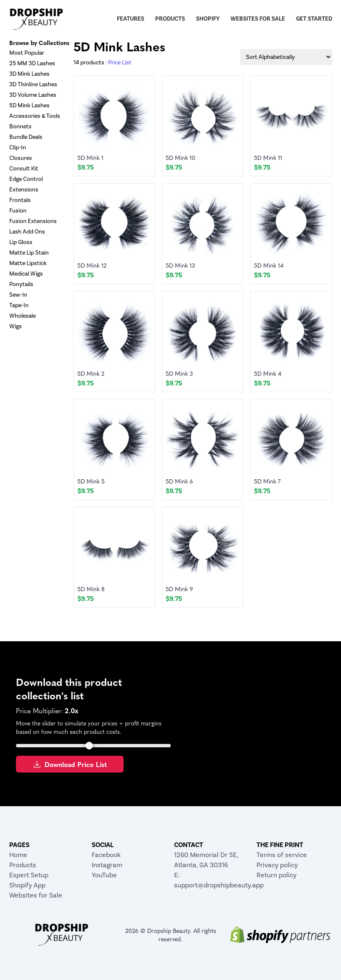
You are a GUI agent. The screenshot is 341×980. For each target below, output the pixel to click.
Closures (21, 158)
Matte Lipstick (28, 263)
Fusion (18, 211)
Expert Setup (29, 875)
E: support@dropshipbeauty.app (212, 880)
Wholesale (22, 316)
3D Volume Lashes (33, 95)
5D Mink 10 (181, 157)
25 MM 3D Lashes (32, 63)
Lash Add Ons (27, 232)
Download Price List (70, 764)
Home (18, 855)
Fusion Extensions (33, 221)
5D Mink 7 (267, 481)
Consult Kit (24, 169)
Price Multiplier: (40, 710)
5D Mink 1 (90, 157)
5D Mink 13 (180, 265)
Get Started (314, 19)
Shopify (208, 19)
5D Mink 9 (179, 589)
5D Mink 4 (268, 373)
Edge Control (26, 179)
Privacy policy (277, 865)
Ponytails (21, 284)
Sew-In (18, 295)
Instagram (107, 865)
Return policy (276, 875)
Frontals (20, 200)
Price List (120, 62)
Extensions (24, 190)
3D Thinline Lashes (33, 84)
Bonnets (20, 126)
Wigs (16, 326)
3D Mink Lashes (29, 74)
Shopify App (27, 885)
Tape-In (19, 305)
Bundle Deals (26, 137)
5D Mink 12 (92, 265)
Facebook (106, 855)
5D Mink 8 (91, 589)
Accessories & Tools (35, 116)
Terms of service (282, 855)
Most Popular (27, 53)
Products (170, 19)
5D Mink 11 (268, 157)
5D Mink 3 (179, 373)
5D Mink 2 (91, 373)
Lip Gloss (21, 242)
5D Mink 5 (91, 481)
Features (131, 19)
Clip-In (18, 147)
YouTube (104, 875)
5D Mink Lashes (29, 105)
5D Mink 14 (269, 265)
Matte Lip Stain (29, 253)
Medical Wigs (26, 274)
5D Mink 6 (179, 481)
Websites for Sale (258, 19)
